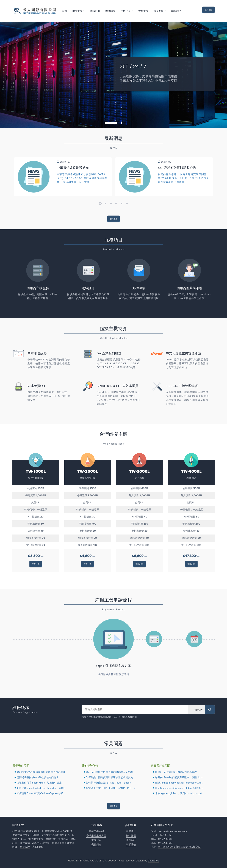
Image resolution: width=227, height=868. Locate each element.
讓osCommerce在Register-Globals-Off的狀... (179, 788)
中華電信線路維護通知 (73, 168)
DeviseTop (153, 861)
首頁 (65, 11)
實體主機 (143, 11)
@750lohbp (166, 835)
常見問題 (159, 11)
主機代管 (126, 11)
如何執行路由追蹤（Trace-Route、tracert (108, 783)
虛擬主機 (77, 11)
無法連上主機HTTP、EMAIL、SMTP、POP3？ (111, 788)
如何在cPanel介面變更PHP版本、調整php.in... (180, 777)
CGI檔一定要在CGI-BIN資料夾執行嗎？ (176, 772)
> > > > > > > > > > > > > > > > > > (196, 709)
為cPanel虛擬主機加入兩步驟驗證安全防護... (110, 772)
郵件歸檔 (110, 11)
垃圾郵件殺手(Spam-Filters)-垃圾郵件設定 (39, 783)
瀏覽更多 (113, 219)
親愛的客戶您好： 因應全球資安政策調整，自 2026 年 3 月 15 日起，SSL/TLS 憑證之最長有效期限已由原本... (184, 178)
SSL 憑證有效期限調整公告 (177, 168)
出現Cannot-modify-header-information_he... (179, 783)
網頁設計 (25, 847)
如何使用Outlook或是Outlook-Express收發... (41, 793)
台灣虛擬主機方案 (96, 836)
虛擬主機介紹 (96, 831)
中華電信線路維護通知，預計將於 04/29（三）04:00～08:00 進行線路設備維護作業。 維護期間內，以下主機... (82, 178)
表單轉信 (131, 845)
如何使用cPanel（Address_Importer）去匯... (41, 788)
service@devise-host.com (173, 831)
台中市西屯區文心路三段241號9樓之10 (179, 847)
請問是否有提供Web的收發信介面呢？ (38, 777)
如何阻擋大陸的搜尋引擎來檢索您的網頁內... (110, 777)
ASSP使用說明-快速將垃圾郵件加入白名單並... (42, 772)
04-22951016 (165, 839)
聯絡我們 (176, 11)
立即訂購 (36, 564)
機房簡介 (96, 845)
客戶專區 (208, 10)
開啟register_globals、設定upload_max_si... (179, 793)
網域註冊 (95, 11)
